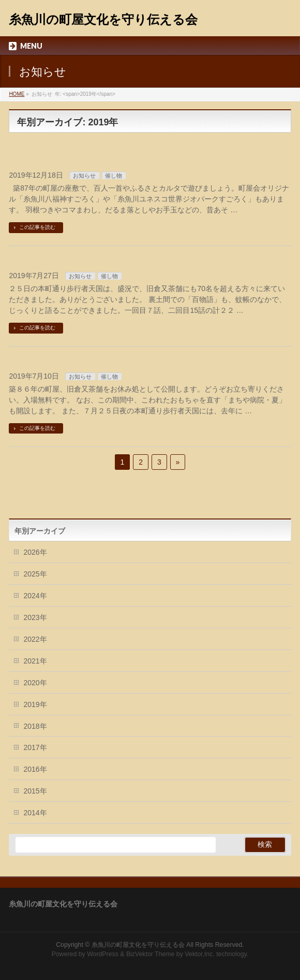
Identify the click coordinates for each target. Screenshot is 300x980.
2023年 (35, 617)
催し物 (114, 176)
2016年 (35, 769)
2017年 (35, 747)
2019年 (35, 704)
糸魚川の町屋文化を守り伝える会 (103, 19)
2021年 (35, 661)
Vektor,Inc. (200, 954)
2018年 (35, 726)
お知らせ (84, 176)
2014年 (35, 813)
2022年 (35, 639)
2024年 (35, 596)
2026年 (35, 552)
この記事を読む (37, 227)
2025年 (35, 574)
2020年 (35, 683)
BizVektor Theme (151, 954)
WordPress (103, 954)
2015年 (35, 791)
